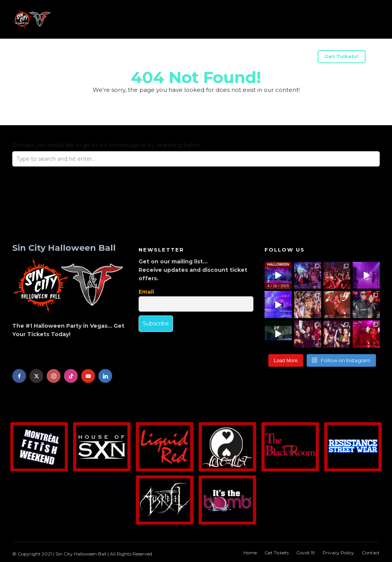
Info (34, 57)
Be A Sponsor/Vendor (138, 57)
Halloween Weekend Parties (269, 57)
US (87, 57)
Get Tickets (277, 553)
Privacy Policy (338, 553)
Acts (62, 57)
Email (146, 292)
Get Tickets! (341, 56)
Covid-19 (306, 553)
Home (250, 553)
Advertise (198, 57)
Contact (371, 553)
